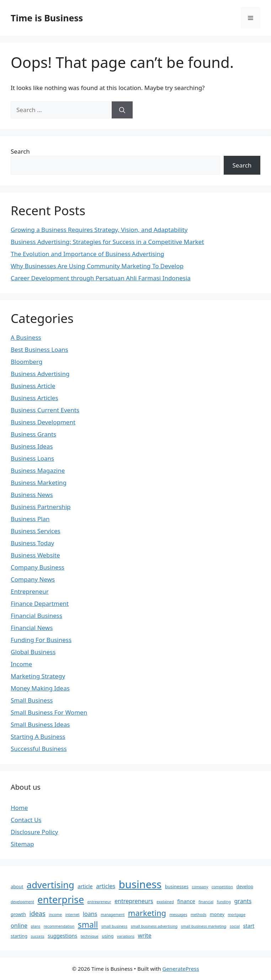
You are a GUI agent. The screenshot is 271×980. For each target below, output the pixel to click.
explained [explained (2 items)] (165, 902)
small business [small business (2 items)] (114, 926)
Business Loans (32, 458)
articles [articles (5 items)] (106, 886)
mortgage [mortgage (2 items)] (237, 915)
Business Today (32, 543)
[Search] (122, 110)
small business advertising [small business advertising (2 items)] (154, 926)
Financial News (32, 628)
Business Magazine (38, 470)
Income (21, 664)
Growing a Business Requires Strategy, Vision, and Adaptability (99, 230)
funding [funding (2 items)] (224, 902)
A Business (26, 337)
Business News (32, 495)
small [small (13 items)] (88, 925)
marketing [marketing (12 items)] (147, 913)
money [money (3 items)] (217, 914)
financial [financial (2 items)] (206, 902)
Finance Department (40, 603)
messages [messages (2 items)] (179, 915)
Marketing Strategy (38, 676)
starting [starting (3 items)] (19, 936)
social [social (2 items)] (235, 926)
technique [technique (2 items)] (90, 936)
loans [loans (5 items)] (90, 914)
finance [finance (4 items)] (186, 901)
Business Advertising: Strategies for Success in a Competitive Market (107, 242)
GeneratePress (180, 969)
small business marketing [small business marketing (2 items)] (204, 926)
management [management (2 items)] (113, 915)
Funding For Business (41, 640)
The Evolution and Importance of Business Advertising (87, 254)
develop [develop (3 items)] (245, 886)
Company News (33, 579)
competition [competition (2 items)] (222, 887)
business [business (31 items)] (140, 884)
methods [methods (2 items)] (199, 915)
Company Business (38, 567)
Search (20, 151)
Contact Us (26, 820)
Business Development (43, 422)
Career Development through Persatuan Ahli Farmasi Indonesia (101, 278)
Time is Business (47, 18)
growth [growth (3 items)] (18, 914)
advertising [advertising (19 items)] (51, 885)
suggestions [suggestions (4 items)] (62, 936)
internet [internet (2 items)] (72, 915)
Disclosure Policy (34, 832)
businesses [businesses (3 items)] (177, 886)
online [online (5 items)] (19, 926)
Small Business (32, 700)
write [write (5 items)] (145, 936)
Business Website (35, 555)
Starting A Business (38, 737)
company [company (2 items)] (200, 887)
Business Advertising (40, 374)
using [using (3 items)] (108, 936)
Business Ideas (32, 446)
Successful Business (39, 749)
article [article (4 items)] (85, 886)
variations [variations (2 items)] (126, 936)
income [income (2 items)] (55, 915)
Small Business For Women (49, 712)
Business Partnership (41, 507)
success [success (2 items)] (37, 936)
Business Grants (33, 434)
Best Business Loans (39, 349)
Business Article (33, 386)
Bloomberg (26, 362)
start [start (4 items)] (249, 926)
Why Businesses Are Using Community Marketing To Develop (97, 266)
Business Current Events (45, 410)
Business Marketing (39, 483)
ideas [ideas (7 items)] (38, 913)
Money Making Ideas (40, 688)
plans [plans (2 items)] (35, 926)
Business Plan (30, 519)
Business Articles (34, 398)
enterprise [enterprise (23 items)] (61, 899)
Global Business (33, 652)
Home (19, 808)
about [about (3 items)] (17, 886)
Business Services (36, 531)
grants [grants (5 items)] (243, 901)
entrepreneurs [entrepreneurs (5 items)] (134, 901)
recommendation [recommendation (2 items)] (59, 926)
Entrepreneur (30, 591)
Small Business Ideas (40, 724)
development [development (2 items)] (22, 902)
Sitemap (22, 844)
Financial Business (36, 616)
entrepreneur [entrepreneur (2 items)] (99, 902)
